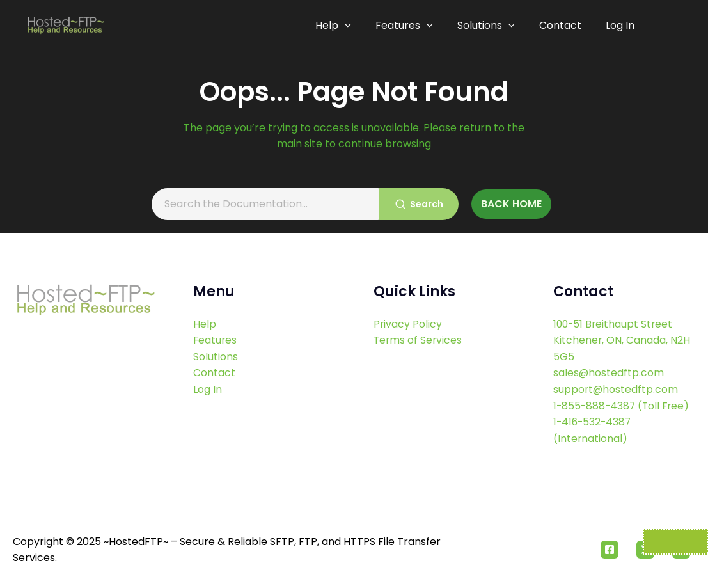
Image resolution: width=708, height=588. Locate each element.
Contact (562, 25)
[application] (350, 26)
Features (409, 26)
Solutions (489, 26)
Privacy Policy (408, 324)
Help (339, 26)
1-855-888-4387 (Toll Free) (623, 406)
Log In (620, 25)
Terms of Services (419, 340)
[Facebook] (610, 550)
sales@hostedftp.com (609, 373)
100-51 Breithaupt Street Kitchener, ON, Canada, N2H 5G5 (622, 340)
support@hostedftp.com (616, 389)
